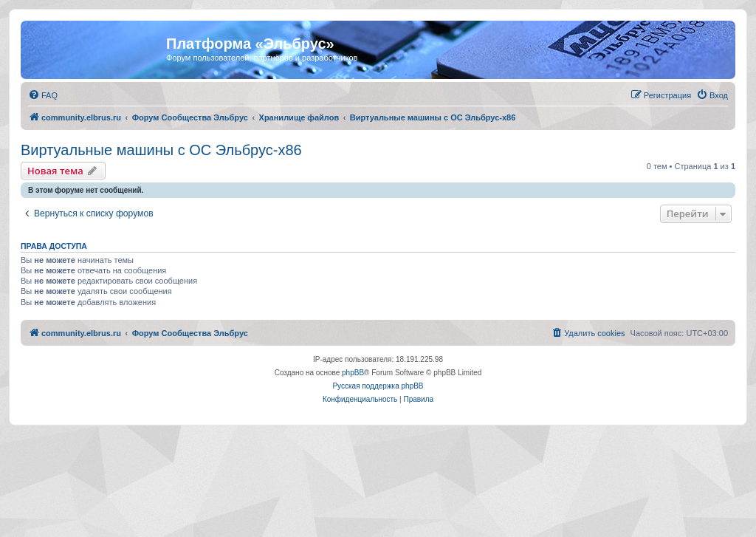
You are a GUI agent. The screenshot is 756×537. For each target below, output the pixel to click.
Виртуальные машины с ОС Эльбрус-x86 (161, 150)
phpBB (353, 373)
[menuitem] (43, 95)
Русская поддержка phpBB (378, 386)
